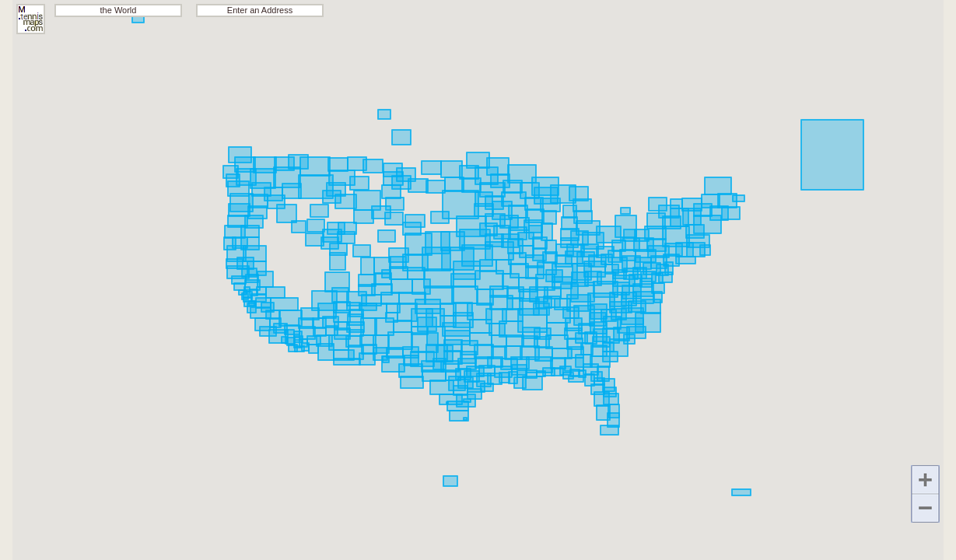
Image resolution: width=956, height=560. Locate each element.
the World (119, 10)
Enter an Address (260, 10)
